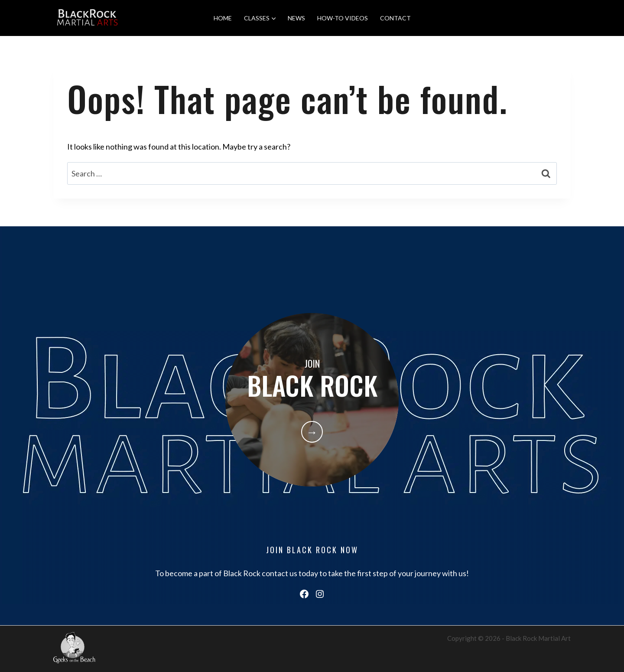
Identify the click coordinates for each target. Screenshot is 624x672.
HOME (223, 18)
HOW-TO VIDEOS (343, 18)
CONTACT (395, 18)
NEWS (296, 18)
